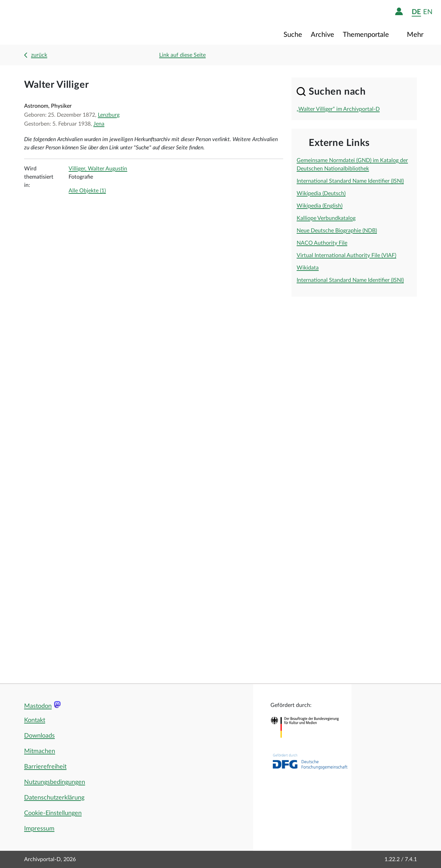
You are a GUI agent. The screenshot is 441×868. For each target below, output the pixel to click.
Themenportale (367, 35)
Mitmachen (40, 751)
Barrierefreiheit (45, 767)
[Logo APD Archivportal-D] (50, 22)
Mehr (416, 35)
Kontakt (35, 720)
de (416, 12)
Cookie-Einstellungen (53, 813)
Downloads (39, 736)
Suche (293, 35)
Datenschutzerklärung (54, 798)
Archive (322, 35)
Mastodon (38, 706)
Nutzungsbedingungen (55, 782)
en (428, 12)
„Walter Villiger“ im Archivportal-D (338, 109)
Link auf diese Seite (182, 55)
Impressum (39, 829)
